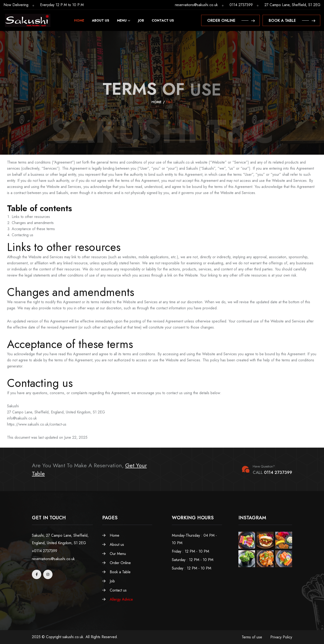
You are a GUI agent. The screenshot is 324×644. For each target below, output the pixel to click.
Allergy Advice (118, 599)
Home (79, 20)
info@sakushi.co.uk (22, 418)
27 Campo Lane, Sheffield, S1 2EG (292, 5)
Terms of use (252, 637)
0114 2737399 (241, 5)
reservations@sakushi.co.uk (196, 5)
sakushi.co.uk (184, 162)
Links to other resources (31, 217)
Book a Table (116, 572)
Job (141, 20)
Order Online (117, 563)
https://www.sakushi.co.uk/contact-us (37, 424)
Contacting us (23, 235)
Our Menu (114, 554)
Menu (122, 20)
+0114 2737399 (45, 551)
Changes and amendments (33, 223)
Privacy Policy (281, 637)
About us (101, 20)
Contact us (163, 20)
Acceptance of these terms (33, 229)
